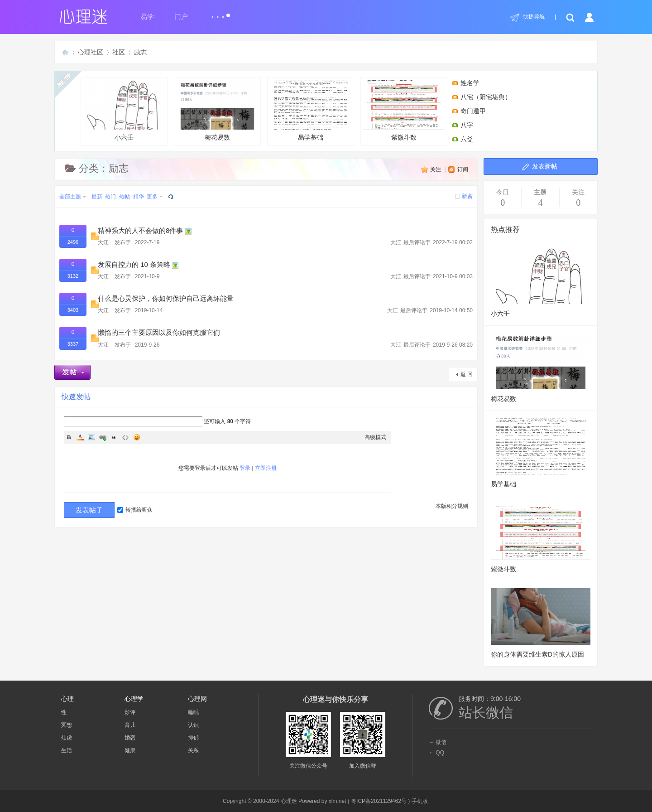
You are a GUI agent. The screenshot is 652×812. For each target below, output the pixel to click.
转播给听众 (135, 510)
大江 (103, 242)
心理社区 (91, 52)
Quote (114, 437)
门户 (181, 17)
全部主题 (70, 197)
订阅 (463, 169)
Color (80, 437)
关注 (436, 169)
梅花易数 (217, 110)
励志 (140, 52)
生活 (67, 750)
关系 (193, 750)
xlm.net (338, 801)
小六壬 (124, 110)
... (220, 13)
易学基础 (311, 110)
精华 (139, 197)
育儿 (130, 725)
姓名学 (470, 83)
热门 (110, 197)
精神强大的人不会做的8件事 (140, 231)
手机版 (420, 801)
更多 (152, 197)
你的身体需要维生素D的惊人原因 (537, 654)
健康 (130, 750)
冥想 (67, 725)
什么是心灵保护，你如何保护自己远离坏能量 (166, 299)
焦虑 (67, 738)
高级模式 (375, 437)
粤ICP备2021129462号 (379, 801)
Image (91, 437)
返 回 (467, 374)
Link (103, 437)
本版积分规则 (452, 506)
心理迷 (65, 52)
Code (125, 437)
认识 (193, 725)
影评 (130, 712)
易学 (147, 17)
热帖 (125, 197)
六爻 (467, 139)
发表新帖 (545, 166)
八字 (467, 125)
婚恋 (130, 738)
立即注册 (266, 468)
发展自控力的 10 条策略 (134, 265)
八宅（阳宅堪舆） (486, 97)
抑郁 (193, 738)
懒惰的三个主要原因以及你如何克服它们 (159, 333)
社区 (119, 52)
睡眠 (193, 712)
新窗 (467, 196)
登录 (245, 468)
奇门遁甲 (473, 111)
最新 (97, 197)
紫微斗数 (404, 110)
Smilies (137, 437)
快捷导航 (534, 17)
